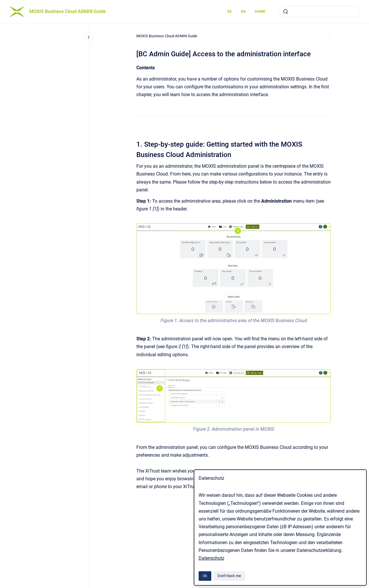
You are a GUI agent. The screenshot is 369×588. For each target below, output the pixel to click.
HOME (260, 11)
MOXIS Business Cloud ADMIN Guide (68, 11)
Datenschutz (211, 558)
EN (243, 11)
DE (229, 11)
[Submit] (286, 12)
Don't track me (229, 576)
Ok (205, 576)
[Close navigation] (89, 37)
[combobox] (319, 12)
